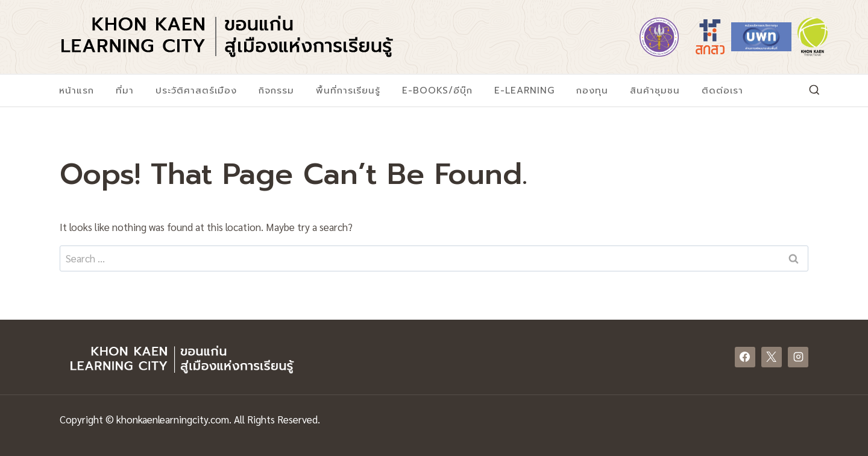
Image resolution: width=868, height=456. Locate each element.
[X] (772, 357)
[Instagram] (798, 357)
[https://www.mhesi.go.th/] (659, 37)
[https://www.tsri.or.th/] (710, 37)
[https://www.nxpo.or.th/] (761, 37)
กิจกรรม (276, 90)
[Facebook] (745, 357)
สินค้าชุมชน (655, 90)
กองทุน (592, 90)
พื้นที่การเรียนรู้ (348, 90)
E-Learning (524, 90)
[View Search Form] (814, 90)
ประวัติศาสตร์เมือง (196, 90)
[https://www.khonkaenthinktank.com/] (813, 37)
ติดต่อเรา (722, 90)
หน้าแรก (77, 90)
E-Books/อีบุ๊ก (437, 90)
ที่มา (125, 90)
